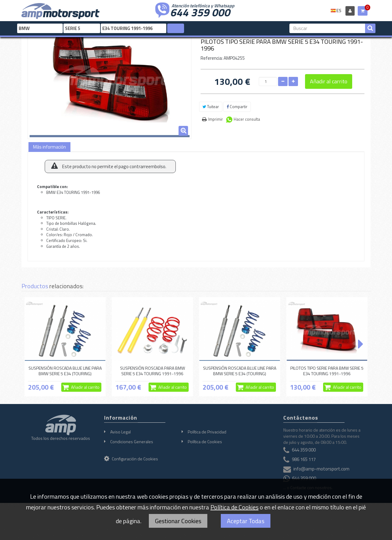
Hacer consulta (247, 119)
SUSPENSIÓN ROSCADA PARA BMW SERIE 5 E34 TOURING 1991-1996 (153, 371)
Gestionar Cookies (178, 521)
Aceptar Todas (246, 521)
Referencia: (212, 58)
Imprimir (216, 119)
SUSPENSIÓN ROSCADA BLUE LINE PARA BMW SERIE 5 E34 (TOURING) (65, 371)
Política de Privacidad (207, 432)
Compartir (237, 107)
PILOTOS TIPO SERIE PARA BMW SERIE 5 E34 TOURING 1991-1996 (327, 371)
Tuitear (211, 107)
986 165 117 (304, 459)
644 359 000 (200, 12)
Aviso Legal (121, 432)
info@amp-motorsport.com (321, 469)
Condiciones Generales (132, 442)
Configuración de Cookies (131, 459)
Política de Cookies (205, 442)
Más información (49, 147)
